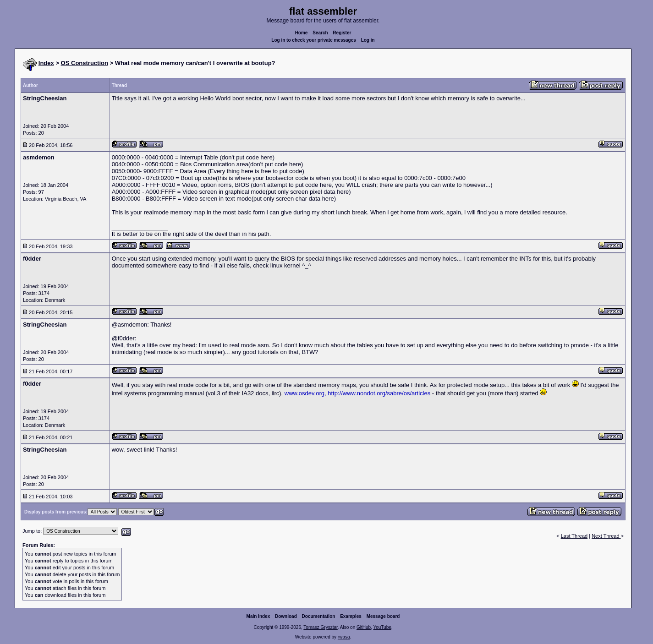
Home (302, 33)
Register (342, 33)
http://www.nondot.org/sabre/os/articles (379, 393)
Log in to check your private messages (314, 40)
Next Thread (606, 536)
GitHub (364, 627)
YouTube (382, 627)
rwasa (344, 637)
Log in (368, 40)
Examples (351, 616)
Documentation (319, 616)
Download (286, 616)
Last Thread (574, 536)
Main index (258, 616)
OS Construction (85, 63)
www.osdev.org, (305, 393)
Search (320, 33)
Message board (383, 616)
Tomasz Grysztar (320, 627)
